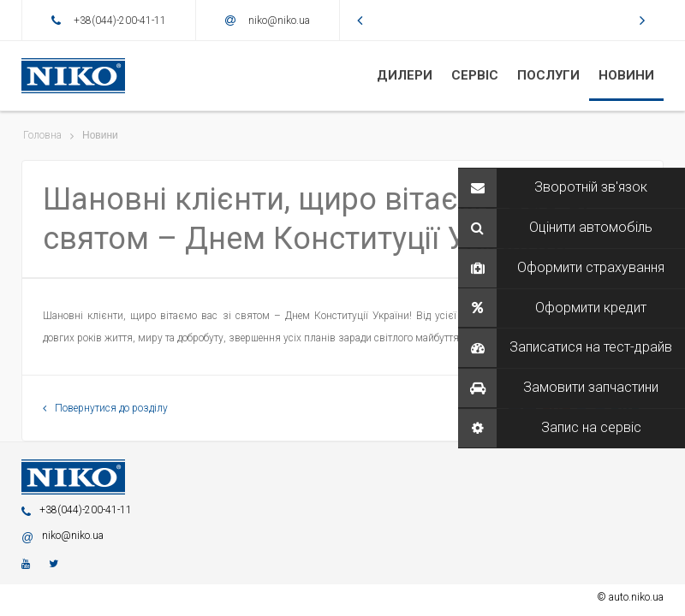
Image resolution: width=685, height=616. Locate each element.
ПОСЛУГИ (548, 75)
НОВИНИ (626, 75)
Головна (42, 135)
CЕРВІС (475, 75)
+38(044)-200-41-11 (120, 21)
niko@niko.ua (279, 21)
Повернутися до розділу (105, 408)
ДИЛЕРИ (405, 75)
